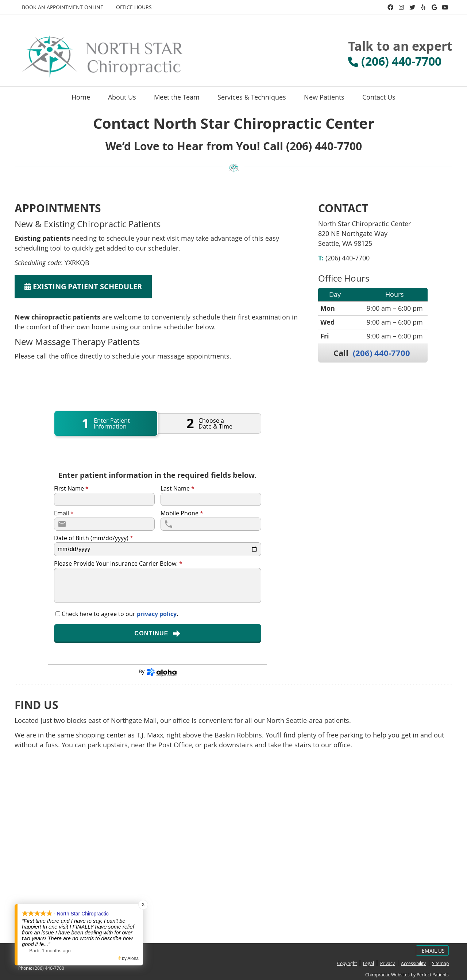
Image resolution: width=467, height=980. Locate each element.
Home (81, 97)
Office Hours (134, 7)
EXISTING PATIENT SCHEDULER (83, 286)
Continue (157, 634)
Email (64, 513)
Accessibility (413, 963)
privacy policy (157, 614)
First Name (71, 488)
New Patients (324, 97)
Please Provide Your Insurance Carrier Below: (118, 563)
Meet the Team (177, 97)
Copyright (347, 963)
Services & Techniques (252, 97)
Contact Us (379, 97)
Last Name (177, 488)
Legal (368, 963)
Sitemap (440, 963)
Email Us (433, 951)
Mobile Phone (182, 513)
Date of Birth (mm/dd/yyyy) (94, 538)
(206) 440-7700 (381, 353)
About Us (122, 97)
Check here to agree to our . (120, 614)
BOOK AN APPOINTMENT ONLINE (63, 7)
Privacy (387, 963)
